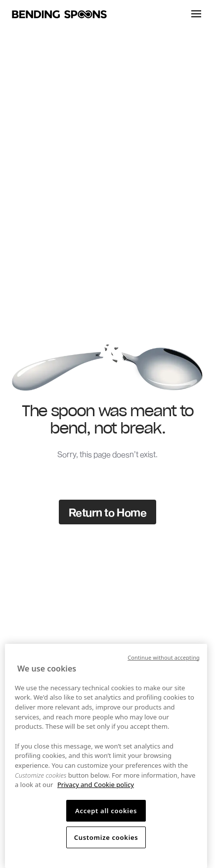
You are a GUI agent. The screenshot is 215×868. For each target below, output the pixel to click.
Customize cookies (106, 837)
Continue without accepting (164, 657)
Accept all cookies (106, 811)
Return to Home (108, 512)
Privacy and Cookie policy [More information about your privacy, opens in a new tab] (96, 785)
